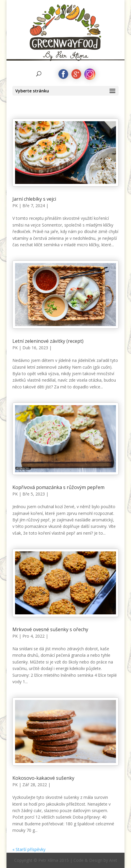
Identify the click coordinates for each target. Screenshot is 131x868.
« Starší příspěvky (29, 849)
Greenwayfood (65, 22)
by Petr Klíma (66, 43)
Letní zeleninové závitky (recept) (48, 341)
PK (15, 206)
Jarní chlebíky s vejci (34, 199)
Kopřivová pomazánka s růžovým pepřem (58, 487)
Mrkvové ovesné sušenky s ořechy (50, 629)
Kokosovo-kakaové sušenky (43, 778)
